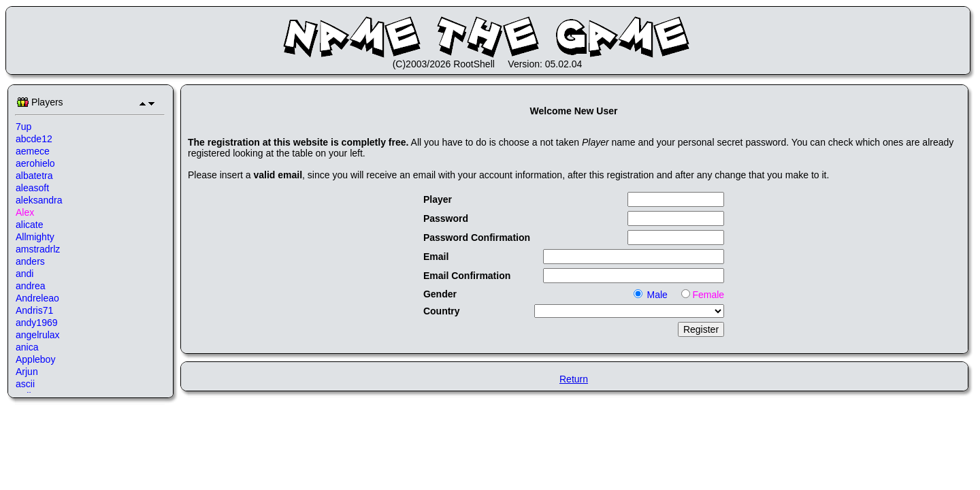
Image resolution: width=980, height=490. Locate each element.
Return (574, 379)
